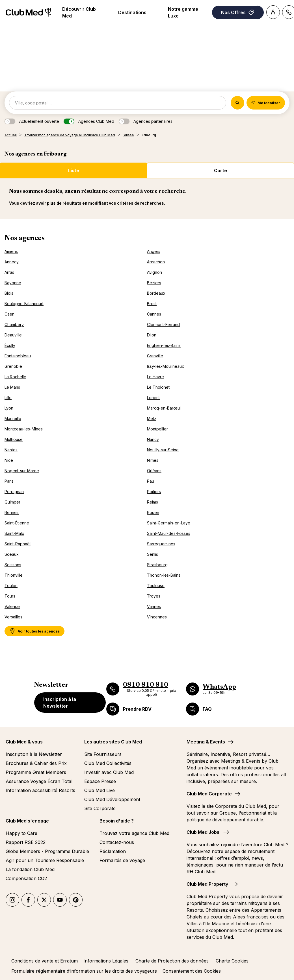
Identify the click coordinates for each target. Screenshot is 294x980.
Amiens (11, 251)
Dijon (152, 335)
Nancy (153, 439)
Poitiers (154, 492)
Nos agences (25, 239)
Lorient (153, 398)
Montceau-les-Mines (24, 429)
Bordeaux (156, 293)
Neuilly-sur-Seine (163, 450)
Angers (154, 251)
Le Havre (155, 377)
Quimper (12, 502)
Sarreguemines (161, 544)
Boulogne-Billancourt (24, 304)
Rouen (153, 512)
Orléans (154, 471)
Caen (9, 314)
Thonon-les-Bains (164, 575)
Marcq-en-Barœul (164, 408)
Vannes (154, 606)
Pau (151, 481)
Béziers (154, 283)
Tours (10, 596)
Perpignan (14, 492)
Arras (9, 272)
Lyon (9, 408)
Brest (152, 304)
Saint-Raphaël (18, 544)
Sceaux (12, 554)
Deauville (13, 335)
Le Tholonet (158, 387)
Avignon (154, 272)
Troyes (154, 596)
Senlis (153, 554)
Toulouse (156, 586)
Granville (155, 356)
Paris (9, 481)
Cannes (154, 314)
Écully (10, 345)
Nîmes (153, 460)
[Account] (273, 12)
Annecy (12, 262)
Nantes (11, 450)
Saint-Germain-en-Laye (169, 523)
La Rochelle (15, 377)
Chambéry (14, 324)
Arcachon (156, 262)
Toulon (11, 586)
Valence (12, 606)
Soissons (13, 565)
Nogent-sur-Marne (22, 471)
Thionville (14, 575)
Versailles (13, 617)
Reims (153, 502)
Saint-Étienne (17, 523)
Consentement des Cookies (192, 971)
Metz (152, 418)
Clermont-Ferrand (163, 324)
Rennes (12, 512)
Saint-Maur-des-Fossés (169, 533)
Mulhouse (14, 439)
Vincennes (157, 617)
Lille (8, 398)
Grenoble (13, 366)
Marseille (13, 418)
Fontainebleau (18, 356)
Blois (9, 293)
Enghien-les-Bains (164, 345)
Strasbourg (157, 565)
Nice (9, 460)
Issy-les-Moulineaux (166, 366)
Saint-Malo (14, 533)
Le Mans (12, 387)
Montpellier (157, 429)
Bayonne (13, 283)
